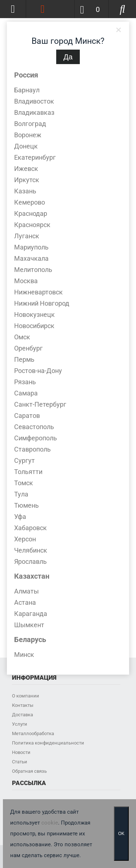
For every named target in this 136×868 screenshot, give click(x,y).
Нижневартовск (38, 292)
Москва (26, 281)
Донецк (26, 146)
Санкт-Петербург (40, 404)
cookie (50, 823)
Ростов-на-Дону (38, 371)
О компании (26, 696)
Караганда (31, 614)
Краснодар (31, 213)
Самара (26, 393)
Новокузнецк (34, 315)
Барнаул (27, 90)
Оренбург (28, 348)
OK (121, 834)
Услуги (20, 724)
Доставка (22, 715)
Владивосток (34, 101)
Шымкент (29, 625)
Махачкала (31, 258)
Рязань (25, 382)
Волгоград (30, 124)
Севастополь (34, 427)
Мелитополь (33, 270)
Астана (25, 602)
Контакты (23, 705)
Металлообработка (33, 733)
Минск (24, 655)
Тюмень (26, 505)
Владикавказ (34, 112)
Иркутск (27, 180)
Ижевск (26, 169)
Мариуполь (31, 247)
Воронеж (28, 135)
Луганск (27, 236)
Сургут (24, 460)
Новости (21, 752)
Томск (24, 483)
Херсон (25, 539)
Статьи (20, 762)
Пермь (24, 359)
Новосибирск (34, 326)
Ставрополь (32, 449)
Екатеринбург (35, 157)
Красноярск (32, 225)
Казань (25, 191)
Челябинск (31, 550)
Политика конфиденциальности (48, 743)
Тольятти (28, 472)
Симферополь (36, 438)
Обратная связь (29, 771)
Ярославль (30, 561)
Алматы (26, 591)
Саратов (27, 416)
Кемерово (30, 202)
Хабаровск (30, 528)
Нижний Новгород (42, 303)
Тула (21, 494)
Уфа (20, 517)
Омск (22, 337)
